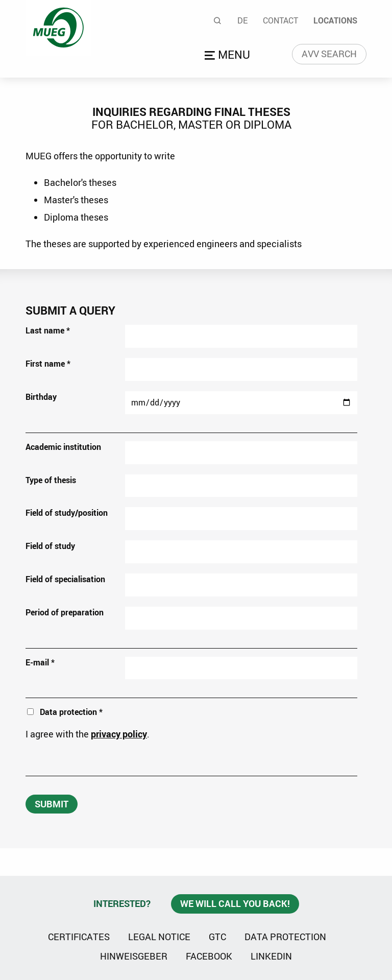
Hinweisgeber (134, 956)
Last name (48, 330)
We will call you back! (235, 903)
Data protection (285, 937)
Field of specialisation (65, 579)
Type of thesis (51, 480)
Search (218, 20)
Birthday (41, 397)
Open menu (229, 56)
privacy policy (119, 734)
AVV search (329, 54)
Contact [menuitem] (280, 20)
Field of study (50, 546)
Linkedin (271, 955)
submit (52, 804)
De (242, 20)
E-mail (40, 662)
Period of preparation (65, 612)
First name (48, 364)
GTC (217, 937)
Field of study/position (67, 513)
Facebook (209, 956)
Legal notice (159, 937)
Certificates (79, 937)
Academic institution (63, 447)
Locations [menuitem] (335, 20)
